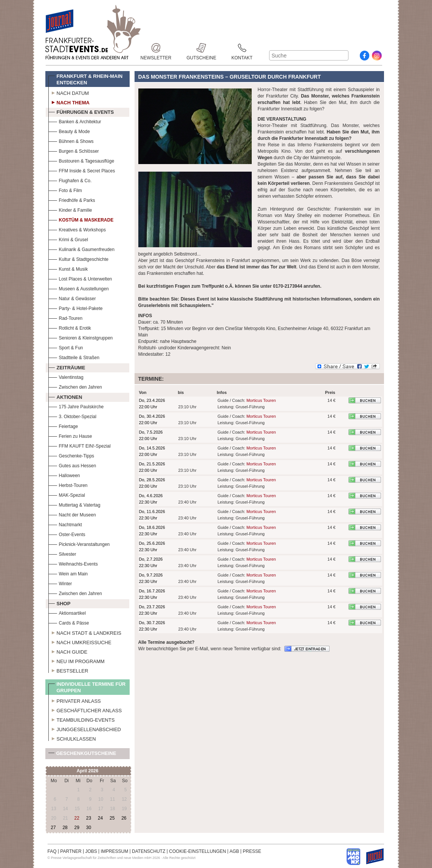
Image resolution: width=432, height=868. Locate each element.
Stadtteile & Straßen (74, 357)
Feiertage (63, 425)
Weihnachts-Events (73, 563)
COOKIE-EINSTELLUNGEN (197, 851)
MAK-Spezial (67, 494)
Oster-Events (67, 534)
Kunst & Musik (68, 268)
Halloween (64, 475)
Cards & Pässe (69, 622)
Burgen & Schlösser (74, 150)
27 (53, 828)
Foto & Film (65, 190)
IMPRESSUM (115, 851)
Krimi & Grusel (68, 239)
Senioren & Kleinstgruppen (81, 337)
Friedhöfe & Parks (72, 199)
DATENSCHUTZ (149, 851)
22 (77, 818)
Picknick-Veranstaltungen (79, 543)
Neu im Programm (77, 660)
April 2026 (87, 771)
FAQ (52, 851)
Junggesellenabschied (85, 728)
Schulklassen (72, 738)
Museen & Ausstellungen (79, 288)
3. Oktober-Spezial (72, 416)
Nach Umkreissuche (80, 642)
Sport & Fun (66, 347)
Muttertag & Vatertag (74, 504)
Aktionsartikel (67, 612)
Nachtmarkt (65, 524)
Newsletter (156, 48)
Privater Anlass (75, 700)
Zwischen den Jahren (75, 386)
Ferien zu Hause (70, 435)
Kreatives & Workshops (77, 229)
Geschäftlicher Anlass (85, 710)
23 (89, 818)
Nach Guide (68, 651)
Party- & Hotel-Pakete (76, 308)
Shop (60, 603)
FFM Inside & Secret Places (82, 170)
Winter (60, 583)
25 (112, 818)
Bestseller (68, 670)
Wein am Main (68, 573)
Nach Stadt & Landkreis (85, 632)
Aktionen (65, 396)
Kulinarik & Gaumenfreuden (81, 249)
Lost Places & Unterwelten (80, 278)
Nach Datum (69, 92)
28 (65, 828)
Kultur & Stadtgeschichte (78, 258)
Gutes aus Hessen (72, 465)
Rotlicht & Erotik (70, 327)
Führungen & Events (81, 111)
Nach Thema (69, 102)
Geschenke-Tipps (71, 455)
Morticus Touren (261, 400)
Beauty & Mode (69, 131)
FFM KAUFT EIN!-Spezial (80, 445)
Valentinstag (66, 376)
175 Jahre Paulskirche (76, 406)
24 (100, 818)
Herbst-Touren (68, 484)
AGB (234, 851)
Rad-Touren (66, 317)
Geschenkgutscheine (82, 755)
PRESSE (252, 851)
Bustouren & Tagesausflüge (81, 160)
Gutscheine (202, 48)
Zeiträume (67, 367)
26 (124, 818)
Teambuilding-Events (82, 719)
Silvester (62, 553)
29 (77, 828)
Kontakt (242, 48)
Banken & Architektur (75, 121)
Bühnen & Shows (71, 140)
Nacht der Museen (72, 514)
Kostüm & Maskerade (81, 219)
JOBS (91, 851)
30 (89, 828)
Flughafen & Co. (70, 180)
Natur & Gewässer (72, 298)
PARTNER (71, 851)
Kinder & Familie (70, 209)
